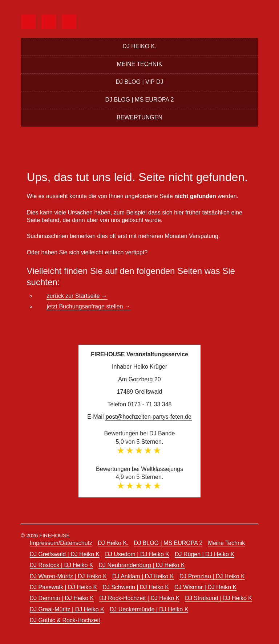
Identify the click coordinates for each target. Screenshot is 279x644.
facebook (34, 21)
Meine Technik (139, 64)
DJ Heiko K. (139, 46)
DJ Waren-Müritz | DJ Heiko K (68, 576)
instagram (75, 21)
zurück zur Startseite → (77, 296)
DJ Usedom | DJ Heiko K (137, 554)
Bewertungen (139, 117)
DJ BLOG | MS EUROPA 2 (140, 100)
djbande (55, 21)
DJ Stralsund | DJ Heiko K (219, 598)
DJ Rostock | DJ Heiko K (62, 565)
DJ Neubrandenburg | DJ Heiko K (141, 565)
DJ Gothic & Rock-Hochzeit (65, 620)
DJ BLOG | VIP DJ (139, 82)
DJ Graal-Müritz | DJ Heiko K (67, 609)
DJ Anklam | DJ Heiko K (143, 576)
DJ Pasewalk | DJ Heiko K (64, 587)
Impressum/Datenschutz (61, 543)
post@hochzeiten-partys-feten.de (149, 417)
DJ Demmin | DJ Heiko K (62, 598)
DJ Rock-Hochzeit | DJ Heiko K (139, 598)
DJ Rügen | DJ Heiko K (205, 554)
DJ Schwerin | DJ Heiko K (136, 587)
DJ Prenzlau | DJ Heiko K (212, 576)
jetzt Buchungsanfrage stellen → (89, 306)
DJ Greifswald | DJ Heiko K (65, 554)
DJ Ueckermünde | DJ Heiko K (149, 609)
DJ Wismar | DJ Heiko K (205, 587)
